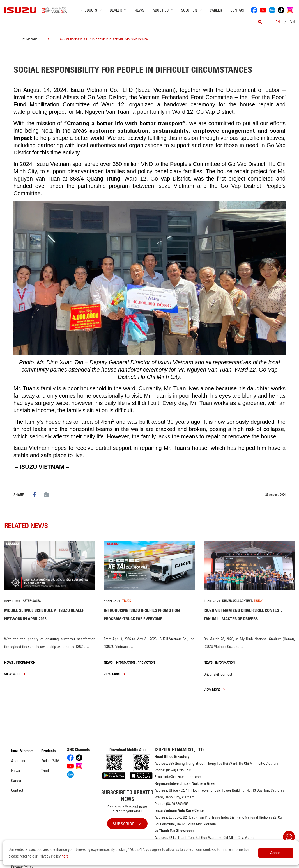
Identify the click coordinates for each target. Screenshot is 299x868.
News (139, 10)
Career (216, 10)
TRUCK (127, 601)
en (278, 22)
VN (293, 22)
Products (48, 751)
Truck (45, 771)
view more (15, 674)
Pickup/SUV (50, 761)
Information (26, 662)
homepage (30, 39)
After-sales (32, 601)
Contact (238, 10)
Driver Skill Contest (237, 601)
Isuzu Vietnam (22, 751)
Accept (276, 853)
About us (18, 761)
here (65, 856)
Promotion (146, 662)
